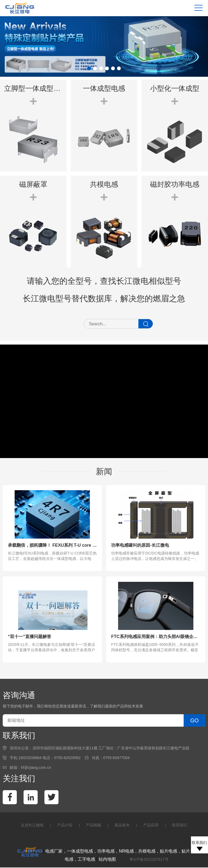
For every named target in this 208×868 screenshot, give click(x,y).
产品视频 (93, 826)
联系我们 (180, 826)
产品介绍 (65, 826)
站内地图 (107, 860)
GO (194, 721)
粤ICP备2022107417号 (149, 860)
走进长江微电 (32, 826)
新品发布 (122, 826)
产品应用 (151, 826)
